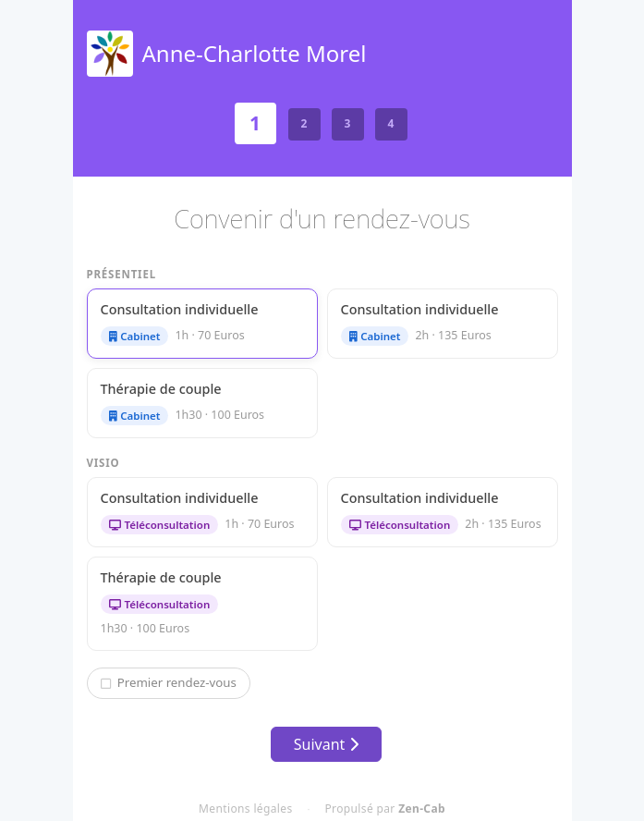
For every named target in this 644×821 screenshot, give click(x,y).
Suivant (326, 744)
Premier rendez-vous (169, 682)
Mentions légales (245, 809)
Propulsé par (385, 809)
